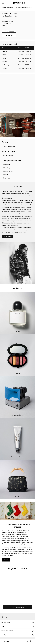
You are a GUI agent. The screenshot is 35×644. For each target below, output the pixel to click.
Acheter (6, 560)
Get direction (9, 35)
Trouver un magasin (7, 8)
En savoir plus (8, 236)
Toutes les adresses (21, 8)
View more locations (17, 607)
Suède (30, 8)
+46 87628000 (9, 31)
